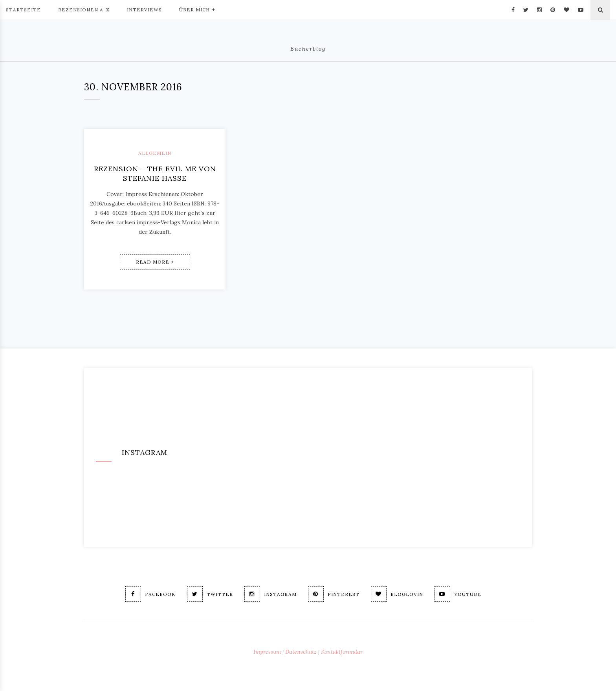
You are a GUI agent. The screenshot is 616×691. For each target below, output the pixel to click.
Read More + (155, 262)
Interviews (144, 10)
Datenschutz (301, 652)
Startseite (23, 10)
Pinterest (334, 594)
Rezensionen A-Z (84, 10)
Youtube (458, 594)
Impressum (267, 652)
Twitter (210, 594)
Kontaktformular (342, 652)
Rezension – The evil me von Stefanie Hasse (155, 173)
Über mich (197, 9)
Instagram (270, 594)
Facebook (150, 594)
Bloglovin (397, 594)
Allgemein (155, 153)
